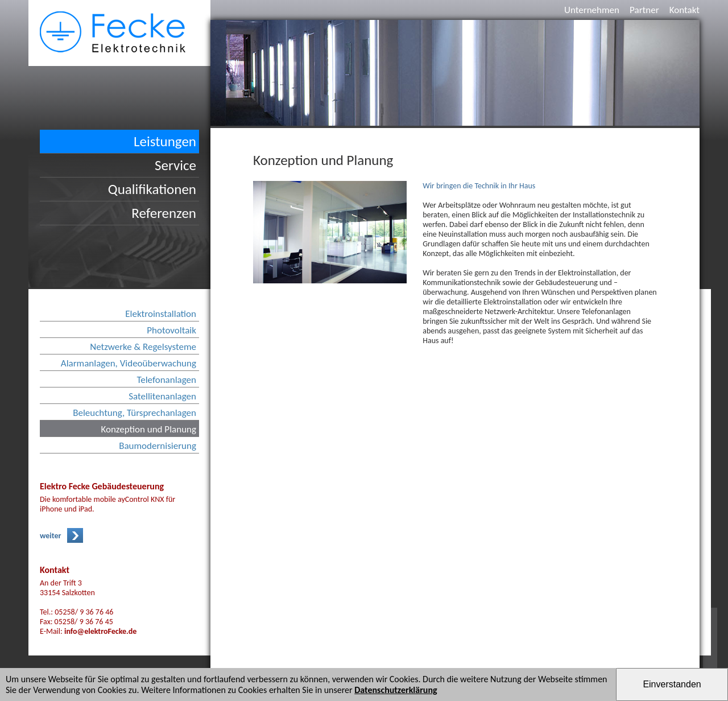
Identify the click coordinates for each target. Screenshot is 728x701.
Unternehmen (592, 10)
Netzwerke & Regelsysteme (143, 347)
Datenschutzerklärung (396, 690)
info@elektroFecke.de (100, 631)
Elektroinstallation (161, 314)
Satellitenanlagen (162, 396)
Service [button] (175, 165)
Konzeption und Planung (148, 429)
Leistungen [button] (165, 141)
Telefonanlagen (166, 380)
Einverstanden (672, 684)
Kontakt (684, 10)
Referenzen (164, 213)
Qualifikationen (152, 189)
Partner (644, 10)
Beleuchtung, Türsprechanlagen (135, 413)
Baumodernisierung (158, 446)
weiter (51, 536)
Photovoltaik (171, 330)
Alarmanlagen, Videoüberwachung (129, 363)
